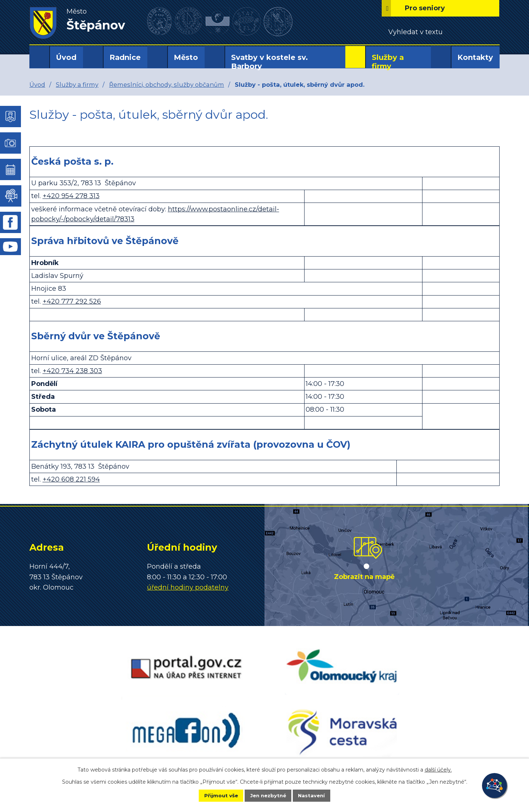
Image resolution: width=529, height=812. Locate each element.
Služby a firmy (388, 62)
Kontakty (475, 57)
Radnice (125, 57)
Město (186, 57)
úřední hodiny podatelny (188, 587)
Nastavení (318, 795)
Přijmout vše (215, 795)
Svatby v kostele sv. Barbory (269, 62)
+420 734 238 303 (72, 371)
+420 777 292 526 (72, 301)
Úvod (66, 57)
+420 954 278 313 (71, 196)
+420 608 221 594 (71, 479)
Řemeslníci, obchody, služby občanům (167, 85)
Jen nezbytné (268, 795)
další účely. (438, 769)
